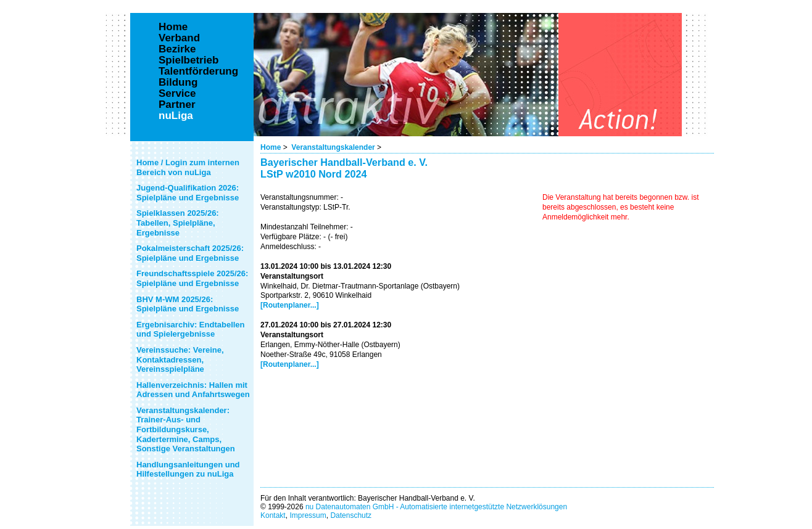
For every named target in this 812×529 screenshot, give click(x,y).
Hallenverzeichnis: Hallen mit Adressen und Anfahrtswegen (193, 390)
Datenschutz (351, 515)
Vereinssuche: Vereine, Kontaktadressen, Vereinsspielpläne (180, 359)
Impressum (308, 515)
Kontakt (273, 515)
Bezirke (177, 49)
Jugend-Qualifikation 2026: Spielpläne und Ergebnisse (188, 193)
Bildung (178, 83)
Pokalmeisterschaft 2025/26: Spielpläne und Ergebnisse (190, 253)
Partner (177, 105)
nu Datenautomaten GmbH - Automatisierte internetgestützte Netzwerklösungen (436, 507)
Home (271, 147)
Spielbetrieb (188, 60)
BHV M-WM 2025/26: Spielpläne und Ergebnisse (188, 304)
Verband (179, 38)
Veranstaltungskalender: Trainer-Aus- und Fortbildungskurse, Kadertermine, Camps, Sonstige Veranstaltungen (186, 429)
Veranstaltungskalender (333, 147)
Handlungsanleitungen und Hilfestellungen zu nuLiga (188, 470)
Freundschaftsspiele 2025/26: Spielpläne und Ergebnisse (192, 278)
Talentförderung (198, 72)
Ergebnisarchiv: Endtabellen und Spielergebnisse (191, 330)
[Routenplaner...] (290, 305)
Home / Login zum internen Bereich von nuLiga (188, 167)
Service (177, 94)
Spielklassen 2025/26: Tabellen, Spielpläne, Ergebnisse (178, 223)
